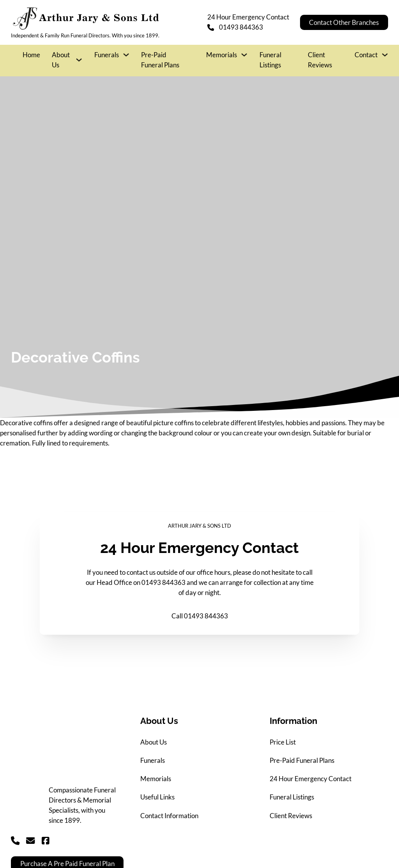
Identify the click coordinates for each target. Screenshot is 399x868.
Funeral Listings (270, 60)
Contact (366, 55)
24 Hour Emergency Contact (311, 779)
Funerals (107, 55)
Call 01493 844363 (200, 616)
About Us (61, 60)
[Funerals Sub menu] (126, 55)
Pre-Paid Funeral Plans (160, 60)
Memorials (222, 55)
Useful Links (157, 797)
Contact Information (169, 816)
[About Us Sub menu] (79, 60)
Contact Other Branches (344, 22)
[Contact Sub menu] (385, 55)
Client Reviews (320, 60)
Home (31, 55)
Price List (283, 742)
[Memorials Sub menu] (244, 55)
